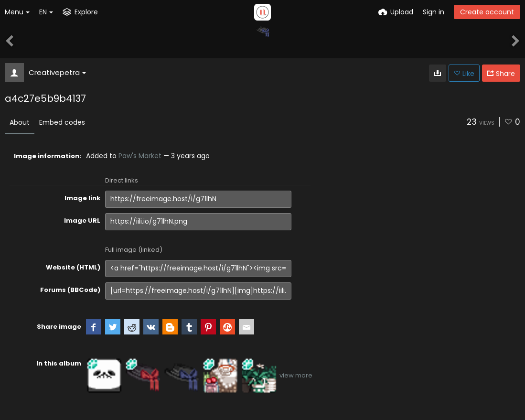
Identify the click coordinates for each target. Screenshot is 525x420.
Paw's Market (140, 156)
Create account (487, 12)
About (20, 122)
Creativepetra (57, 72)
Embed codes (62, 122)
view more (296, 375)
